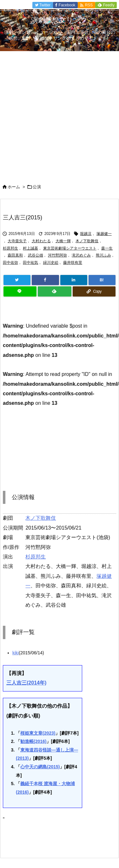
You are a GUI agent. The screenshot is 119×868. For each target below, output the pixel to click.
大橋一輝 (63, 241)
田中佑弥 (10, 263)
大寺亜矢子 (17, 241)
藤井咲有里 (73, 263)
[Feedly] (55, 291)
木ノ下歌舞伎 (87, 241)
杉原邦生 (10, 248)
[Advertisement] (60, 114)
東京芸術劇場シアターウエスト (70, 248)
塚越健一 (104, 234)
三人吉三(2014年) (26, 683)
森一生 (107, 248)
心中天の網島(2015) (40, 767)
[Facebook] (45, 280)
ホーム (14, 187)
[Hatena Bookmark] (102, 280)
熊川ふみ (103, 255)
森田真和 (15, 255)
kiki (16, 653)
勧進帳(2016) (33, 741)
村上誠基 (30, 248)
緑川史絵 (51, 263)
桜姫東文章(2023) (38, 733)
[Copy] (94, 291)
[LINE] (20, 291)
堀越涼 (86, 234)
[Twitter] (17, 280)
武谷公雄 (36, 255)
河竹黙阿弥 (57, 255)
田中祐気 (30, 263)
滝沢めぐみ (81, 255)
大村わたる (41, 241)
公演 (37, 187)
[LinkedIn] (74, 280)
